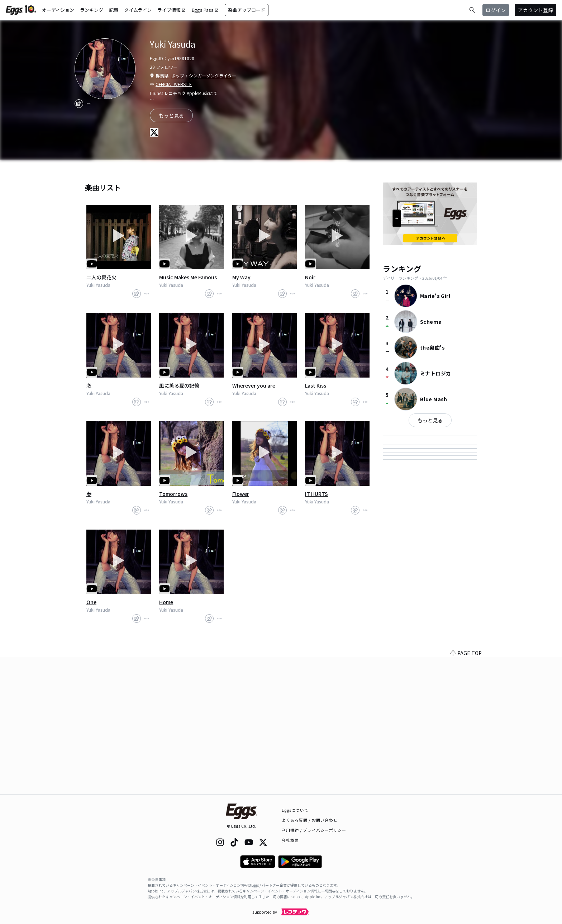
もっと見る (430, 420)
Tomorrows (173, 494)
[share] (79, 104)
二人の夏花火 (101, 277)
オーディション (58, 10)
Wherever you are (254, 385)
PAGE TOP (466, 790)
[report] (89, 104)
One (91, 602)
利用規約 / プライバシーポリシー (314, 830)
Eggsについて (295, 810)
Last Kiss (316, 385)
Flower (241, 494)
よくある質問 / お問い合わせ (310, 820)
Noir (310, 277)
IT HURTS (316, 494)
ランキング (92, 10)
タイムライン (138, 10)
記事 (114, 10)
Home (166, 602)
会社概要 (290, 840)
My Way (241, 277)
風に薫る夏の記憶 (179, 385)
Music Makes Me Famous (188, 277)
